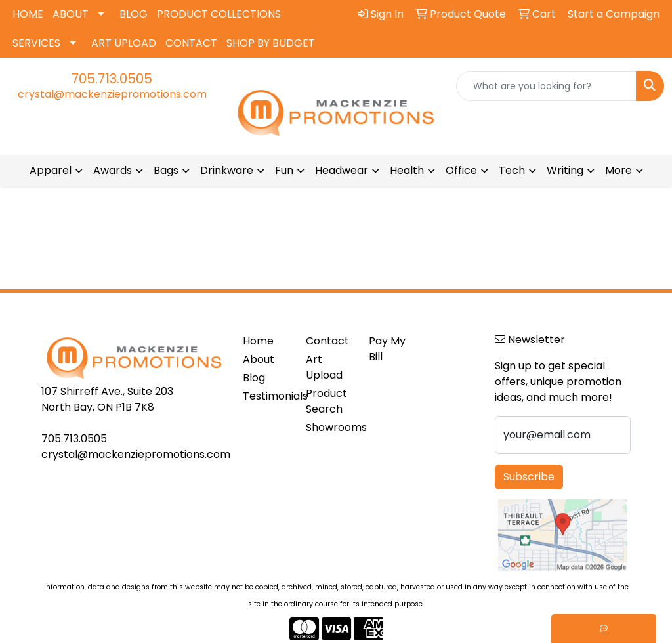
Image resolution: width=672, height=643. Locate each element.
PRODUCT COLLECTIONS (219, 14)
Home (258, 341)
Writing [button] (565, 170)
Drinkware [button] (227, 170)
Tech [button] (512, 170)
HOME (28, 14)
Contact (327, 341)
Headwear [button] (342, 170)
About (259, 359)
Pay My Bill (387, 349)
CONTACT (191, 43)
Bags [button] (166, 170)
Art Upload (324, 367)
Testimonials (266, 396)
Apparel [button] (51, 170)
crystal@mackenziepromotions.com (112, 94)
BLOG (134, 14)
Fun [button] (284, 170)
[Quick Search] (546, 86)
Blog (254, 378)
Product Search (326, 401)
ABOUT (71, 14)
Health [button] (407, 170)
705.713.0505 (112, 79)
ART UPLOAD (124, 43)
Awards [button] (113, 170)
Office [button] (461, 170)
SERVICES (36, 43)
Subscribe (529, 477)
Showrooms (329, 427)
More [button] (619, 170)
